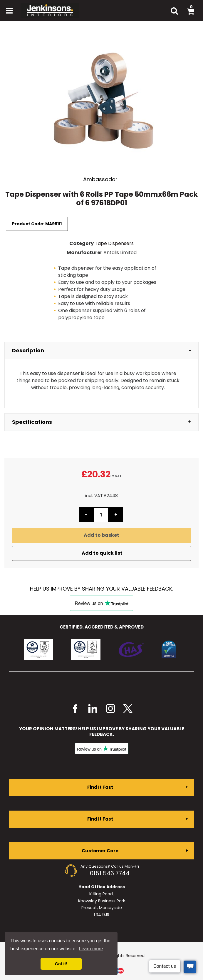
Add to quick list (102, 553)
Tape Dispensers (114, 243)
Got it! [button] (61, 964)
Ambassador (100, 179)
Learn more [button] (91, 949)
